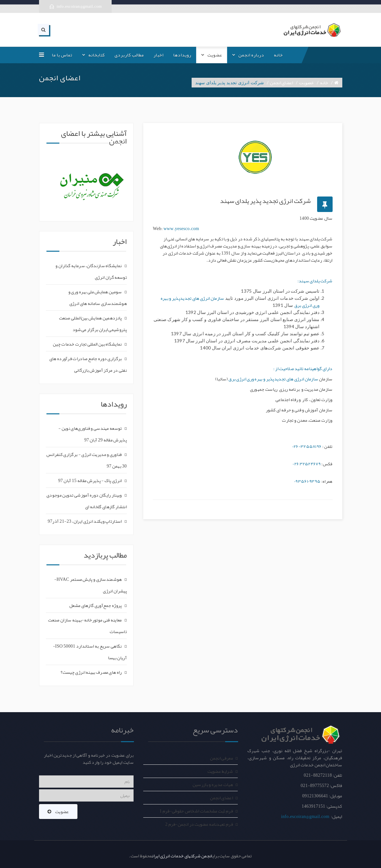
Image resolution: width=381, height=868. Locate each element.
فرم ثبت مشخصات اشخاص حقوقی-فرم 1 (196, 811)
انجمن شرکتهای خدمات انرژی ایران (182, 856)
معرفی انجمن (221, 758)
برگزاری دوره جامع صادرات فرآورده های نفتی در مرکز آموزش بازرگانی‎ (88, 364)
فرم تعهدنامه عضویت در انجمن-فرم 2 (199, 824)
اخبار (159, 55)
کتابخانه (97, 55)
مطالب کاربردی (129, 55)
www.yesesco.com (181, 228)
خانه (278, 55)
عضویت (215, 55)
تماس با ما (62, 55)
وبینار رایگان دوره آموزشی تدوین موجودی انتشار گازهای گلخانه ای (87, 501)
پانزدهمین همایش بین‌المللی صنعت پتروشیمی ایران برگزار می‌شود (93, 324)
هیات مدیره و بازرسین (213, 784)
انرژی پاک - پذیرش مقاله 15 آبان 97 (90, 480)
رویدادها (182, 55)
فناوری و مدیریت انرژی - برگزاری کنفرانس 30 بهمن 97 (87, 460)
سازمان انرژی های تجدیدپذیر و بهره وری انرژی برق (273, 379)
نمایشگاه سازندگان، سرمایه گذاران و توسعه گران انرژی (91, 271)
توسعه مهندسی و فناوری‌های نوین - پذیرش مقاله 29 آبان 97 (93, 434)
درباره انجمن (251, 55)
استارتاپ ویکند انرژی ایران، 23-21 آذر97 (85, 521)
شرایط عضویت (220, 771)
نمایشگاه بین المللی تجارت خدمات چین (87, 344)
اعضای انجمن (281, 83)
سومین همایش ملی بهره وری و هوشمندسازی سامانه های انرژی (98, 298)
